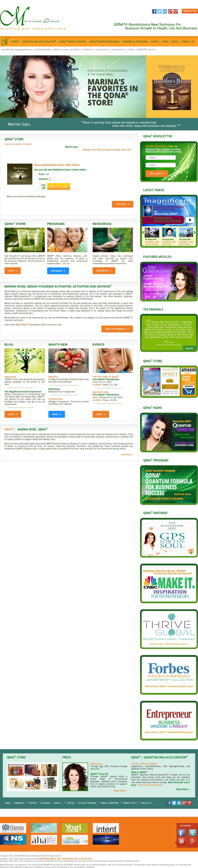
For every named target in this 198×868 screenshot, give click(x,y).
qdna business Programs (104, 41)
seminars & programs (135, 42)
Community (19, 803)
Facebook (45, 803)
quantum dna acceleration (39, 41)
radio (131, 49)
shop (13, 270)
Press (165, 42)
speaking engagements (16, 49)
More (13, 414)
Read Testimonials (117, 329)
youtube (32, 803)
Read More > (127, 455)
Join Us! (66, 263)
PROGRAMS (58, 270)
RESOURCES (104, 270)
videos (88, 49)
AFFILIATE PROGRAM (87, 803)
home (7, 803)
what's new (61, 49)
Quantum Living (100, 392)
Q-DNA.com (87, 859)
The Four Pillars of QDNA (106, 377)
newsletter (118, 49)
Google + (58, 803)
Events (155, 42)
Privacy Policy (130, 803)
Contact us (188, 42)
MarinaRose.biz (70, 859)
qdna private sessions (73, 41)
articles (76, 49)
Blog (175, 42)
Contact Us (146, 803)
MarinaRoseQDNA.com (50, 859)
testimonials (43, 49)
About (15, 42)
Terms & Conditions (109, 803)
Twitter (71, 803)
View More (123, 204)
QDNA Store (147, 49)
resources (102, 49)
